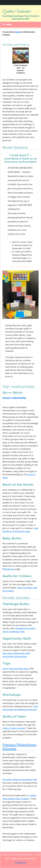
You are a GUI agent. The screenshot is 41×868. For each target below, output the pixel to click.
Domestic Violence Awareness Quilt (20, 780)
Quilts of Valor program (14, 728)
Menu (7, 25)
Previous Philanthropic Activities (20, 747)
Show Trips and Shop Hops (16, 669)
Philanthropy (8, 569)
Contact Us (20, 863)
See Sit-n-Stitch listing (14, 398)
